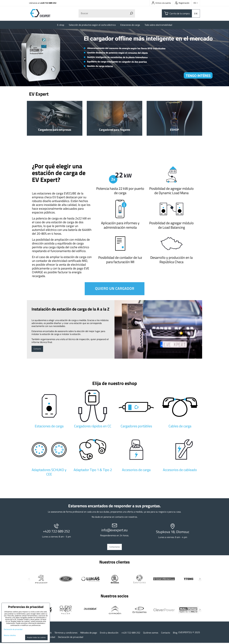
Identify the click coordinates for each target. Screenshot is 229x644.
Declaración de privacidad (71, 638)
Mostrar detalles (10, 635)
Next (200, 580)
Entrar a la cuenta (161, 3)
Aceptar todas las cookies (36, 637)
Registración (182, 3)
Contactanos (115, 548)
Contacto (38, 349)
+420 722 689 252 (48, 3)
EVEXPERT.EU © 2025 (189, 633)
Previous (29, 580)
